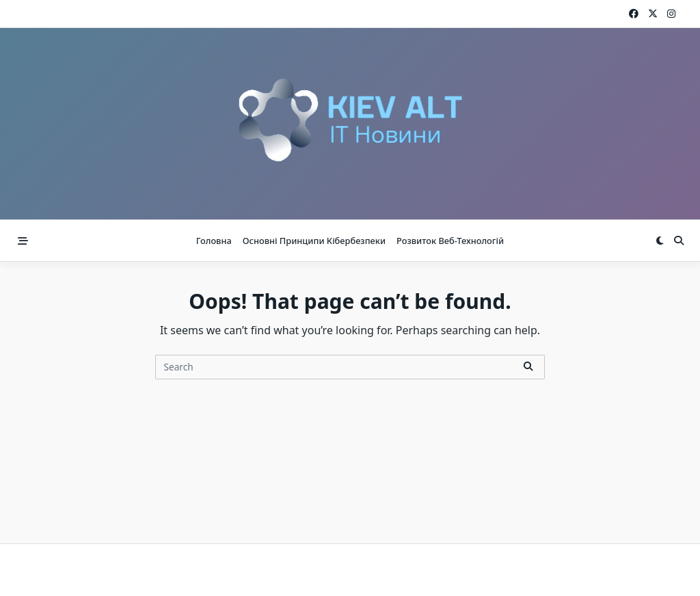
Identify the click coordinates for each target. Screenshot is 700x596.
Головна (214, 241)
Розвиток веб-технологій (450, 241)
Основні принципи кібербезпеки (314, 241)
